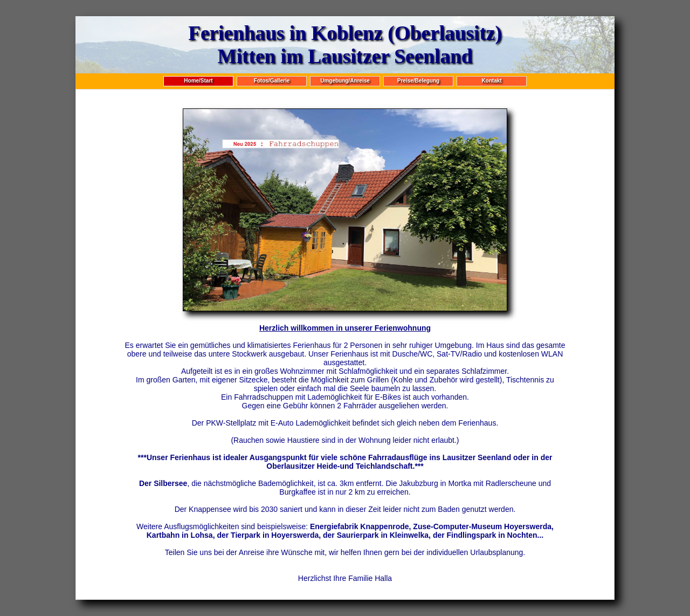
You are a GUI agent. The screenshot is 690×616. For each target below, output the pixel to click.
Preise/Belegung (418, 81)
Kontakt (491, 81)
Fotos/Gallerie (272, 81)
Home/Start (198, 81)
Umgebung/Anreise (345, 81)
